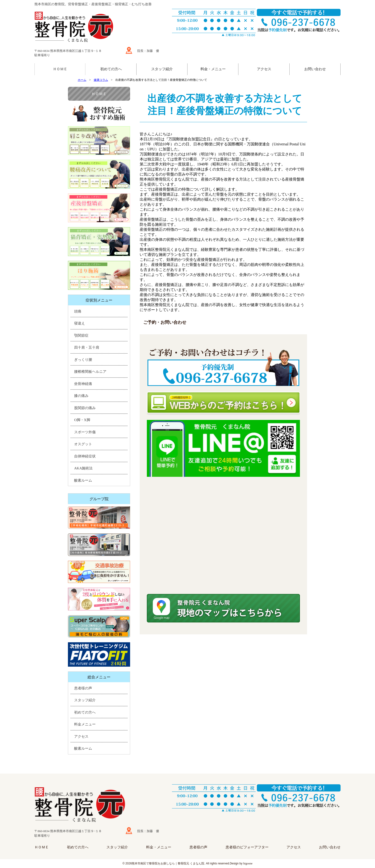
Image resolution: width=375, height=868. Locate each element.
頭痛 (78, 311)
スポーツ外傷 (85, 432)
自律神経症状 (85, 456)
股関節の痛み (85, 408)
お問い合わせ (315, 69)
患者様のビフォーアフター (247, 847)
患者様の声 (83, 688)
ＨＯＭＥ (60, 69)
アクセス (264, 69)
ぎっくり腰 (83, 360)
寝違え (80, 323)
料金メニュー (85, 724)
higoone (248, 863)
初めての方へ (111, 69)
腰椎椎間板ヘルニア (90, 372)
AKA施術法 (83, 468)
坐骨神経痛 (83, 384)
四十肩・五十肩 (87, 347)
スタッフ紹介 (162, 69)
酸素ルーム (83, 480)
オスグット (83, 444)
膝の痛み (81, 396)
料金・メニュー (213, 69)
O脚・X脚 (82, 420)
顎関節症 (81, 335)
